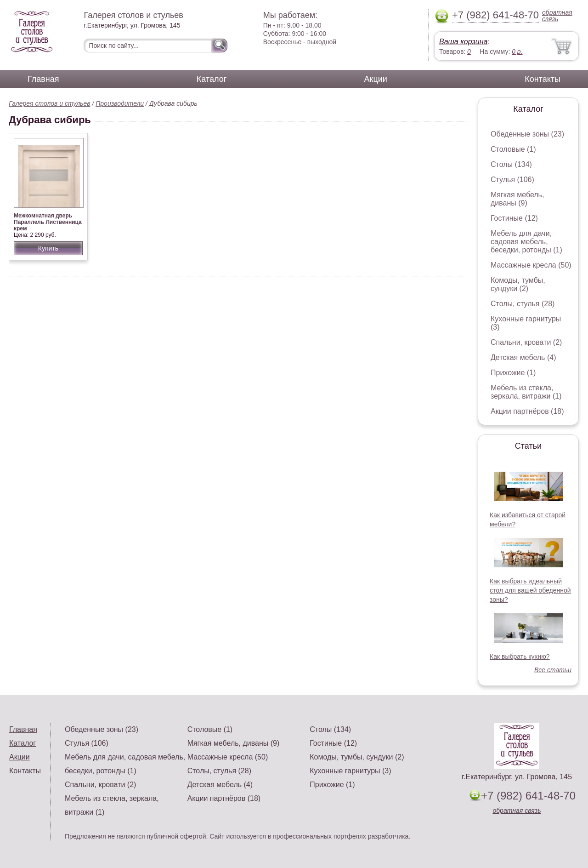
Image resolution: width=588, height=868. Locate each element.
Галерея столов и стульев (50, 103)
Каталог (212, 79)
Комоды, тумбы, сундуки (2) (518, 284)
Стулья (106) (512, 180)
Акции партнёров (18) (527, 411)
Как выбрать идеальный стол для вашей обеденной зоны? (530, 590)
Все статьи (553, 670)
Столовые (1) (513, 149)
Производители (120, 103)
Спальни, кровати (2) (526, 342)
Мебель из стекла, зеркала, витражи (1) (526, 392)
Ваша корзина (463, 42)
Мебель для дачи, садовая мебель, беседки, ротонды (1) (526, 242)
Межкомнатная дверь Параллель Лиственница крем (48, 222)
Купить (48, 248)
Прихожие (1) (513, 373)
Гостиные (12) (514, 218)
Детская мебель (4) (523, 357)
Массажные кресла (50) (531, 265)
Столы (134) (511, 164)
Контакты (543, 79)
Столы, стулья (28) (523, 304)
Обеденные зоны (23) (527, 134)
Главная (43, 79)
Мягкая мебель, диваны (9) (517, 199)
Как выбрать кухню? (520, 657)
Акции (376, 79)
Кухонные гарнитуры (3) (350, 771)
